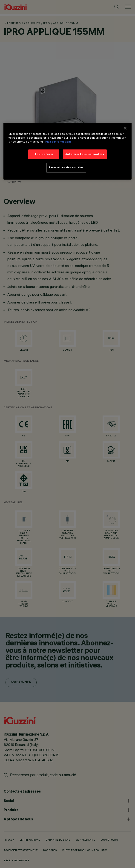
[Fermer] (125, 128)
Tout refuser (44, 154)
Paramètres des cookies (66, 167)
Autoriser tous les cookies (85, 154)
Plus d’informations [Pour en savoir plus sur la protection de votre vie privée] (58, 142)
